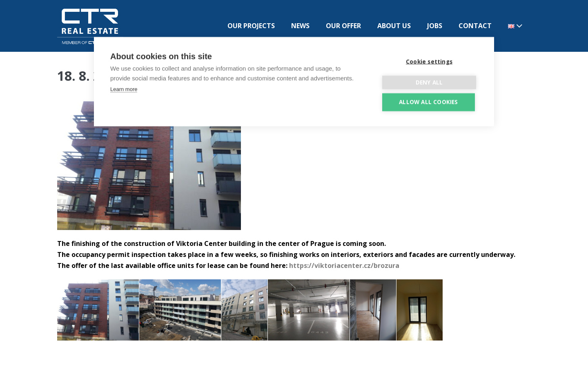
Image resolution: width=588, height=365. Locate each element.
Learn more (124, 89)
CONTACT (475, 26)
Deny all (429, 82)
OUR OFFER (343, 26)
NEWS (300, 26)
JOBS (435, 26)
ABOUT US (394, 26)
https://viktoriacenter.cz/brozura (344, 265)
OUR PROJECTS (251, 26)
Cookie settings (429, 61)
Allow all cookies (428, 102)
